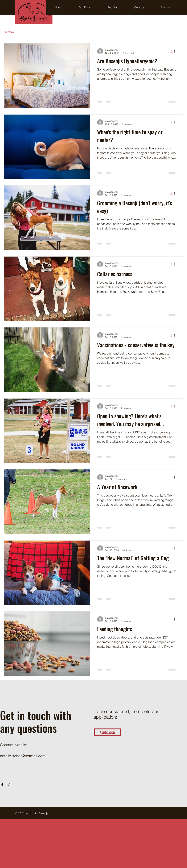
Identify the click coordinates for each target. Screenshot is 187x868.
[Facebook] (2, 785)
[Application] (107, 732)
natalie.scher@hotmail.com (23, 756)
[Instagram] (8, 785)
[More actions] (176, 51)
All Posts (9, 32)
